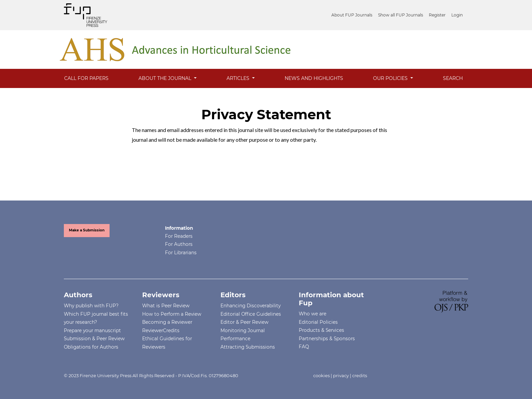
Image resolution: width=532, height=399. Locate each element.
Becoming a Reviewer (167, 322)
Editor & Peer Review (244, 322)
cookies (321, 375)
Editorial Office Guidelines (251, 314)
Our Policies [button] (391, 78)
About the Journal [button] (166, 78)
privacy (341, 375)
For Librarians (181, 253)
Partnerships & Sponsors (327, 339)
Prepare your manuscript (92, 330)
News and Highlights (314, 78)
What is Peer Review (166, 306)
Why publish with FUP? (91, 306)
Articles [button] (239, 78)
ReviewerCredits (161, 330)
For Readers (179, 236)
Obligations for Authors (91, 347)
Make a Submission (87, 230)
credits (360, 375)
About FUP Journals (352, 15)
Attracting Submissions (248, 347)
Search (453, 78)
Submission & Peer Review (94, 339)
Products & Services (321, 330)
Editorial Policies (318, 322)
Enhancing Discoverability (251, 306)
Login (457, 15)
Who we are (313, 314)
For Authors (179, 244)
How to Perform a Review (172, 314)
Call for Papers (86, 78)
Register (437, 15)
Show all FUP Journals (401, 15)
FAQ (304, 347)
